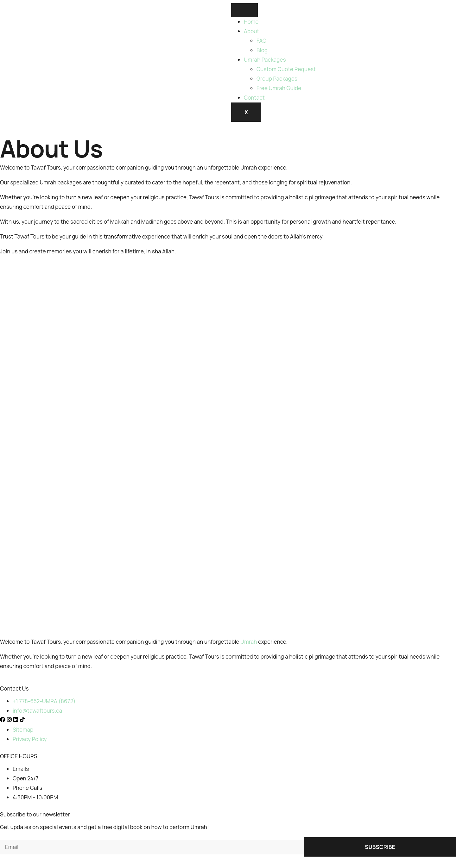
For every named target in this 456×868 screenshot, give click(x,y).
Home (251, 22)
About (252, 31)
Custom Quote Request (286, 69)
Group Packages (277, 79)
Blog (262, 50)
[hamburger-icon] (244, 10)
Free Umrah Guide (279, 88)
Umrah (249, 642)
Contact (254, 98)
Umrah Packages (265, 60)
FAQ (262, 41)
